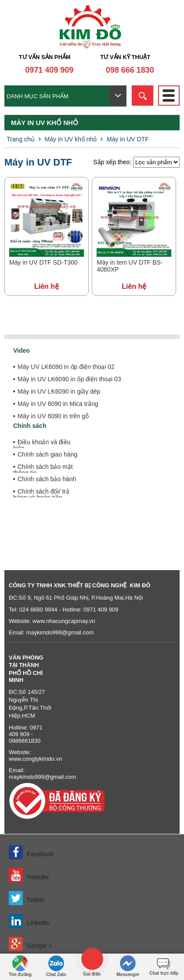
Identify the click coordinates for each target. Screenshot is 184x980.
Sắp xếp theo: (113, 162)
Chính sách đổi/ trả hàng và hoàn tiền (41, 494)
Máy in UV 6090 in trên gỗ (53, 416)
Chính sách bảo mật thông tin (43, 470)
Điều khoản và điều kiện (42, 445)
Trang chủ (21, 139)
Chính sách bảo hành (47, 479)
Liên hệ (47, 286)
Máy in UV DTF (128, 139)
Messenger (128, 966)
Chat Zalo (56, 966)
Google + (30, 944)
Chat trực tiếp (164, 965)
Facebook (31, 852)
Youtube (29, 875)
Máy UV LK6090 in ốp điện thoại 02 (66, 367)
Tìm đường (20, 966)
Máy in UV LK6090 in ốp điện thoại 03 (69, 379)
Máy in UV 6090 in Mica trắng (58, 404)
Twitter (27, 898)
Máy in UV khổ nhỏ (71, 139)
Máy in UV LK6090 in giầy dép (59, 391)
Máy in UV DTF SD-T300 (43, 262)
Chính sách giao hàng (47, 454)
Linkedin (29, 921)
